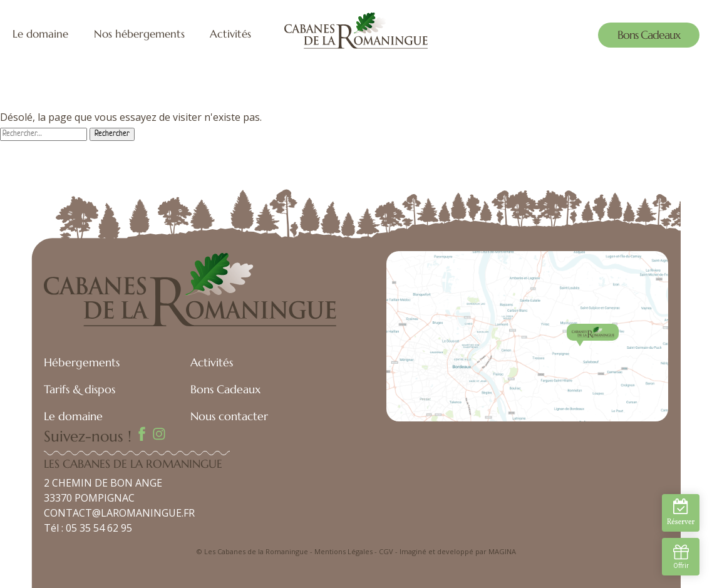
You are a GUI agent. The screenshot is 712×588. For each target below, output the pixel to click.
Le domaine (40, 34)
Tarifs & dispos (80, 389)
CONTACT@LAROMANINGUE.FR (119, 513)
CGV (386, 551)
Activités (230, 34)
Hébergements (82, 362)
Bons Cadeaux (649, 35)
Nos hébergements (139, 34)
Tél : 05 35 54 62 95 (88, 528)
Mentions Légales (343, 551)
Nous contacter (229, 416)
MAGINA (502, 551)
